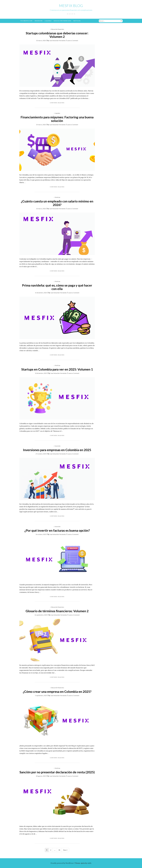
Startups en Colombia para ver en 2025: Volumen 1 (57, 369)
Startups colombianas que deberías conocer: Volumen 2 (57, 35)
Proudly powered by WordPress (62, 863)
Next (65, 850)
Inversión (38, 21)
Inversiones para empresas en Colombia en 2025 (57, 450)
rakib (89, 863)
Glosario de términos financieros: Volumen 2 (57, 611)
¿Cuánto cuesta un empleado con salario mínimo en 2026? (57, 203)
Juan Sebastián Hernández (57, 40)
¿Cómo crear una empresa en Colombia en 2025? (57, 692)
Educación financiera (62, 21)
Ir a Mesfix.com (26, 21)
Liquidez (48, 21)
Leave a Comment (73, 40)
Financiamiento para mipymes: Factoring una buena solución (57, 119)
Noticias (77, 21)
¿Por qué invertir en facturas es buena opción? (57, 530)
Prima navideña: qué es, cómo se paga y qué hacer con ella (57, 287)
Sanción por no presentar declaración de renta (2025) (57, 772)
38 (59, 850)
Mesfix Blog (71, 6)
